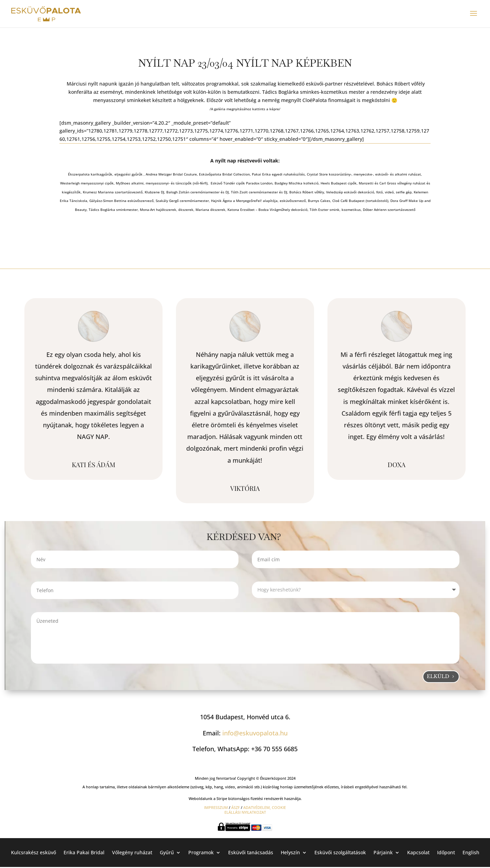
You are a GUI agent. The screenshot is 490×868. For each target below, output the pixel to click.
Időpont (446, 852)
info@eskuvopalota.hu (255, 733)
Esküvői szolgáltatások (340, 852)
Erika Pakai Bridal (84, 852)
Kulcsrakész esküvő (34, 852)
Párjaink (383, 852)
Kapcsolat (418, 852)
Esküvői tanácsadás (251, 852)
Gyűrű (167, 852)
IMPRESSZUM (216, 807)
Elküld (438, 676)
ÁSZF (236, 807)
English (471, 852)
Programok (201, 852)
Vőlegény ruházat (132, 852)
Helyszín (290, 852)
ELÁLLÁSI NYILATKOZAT (245, 812)
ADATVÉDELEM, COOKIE (265, 807)
